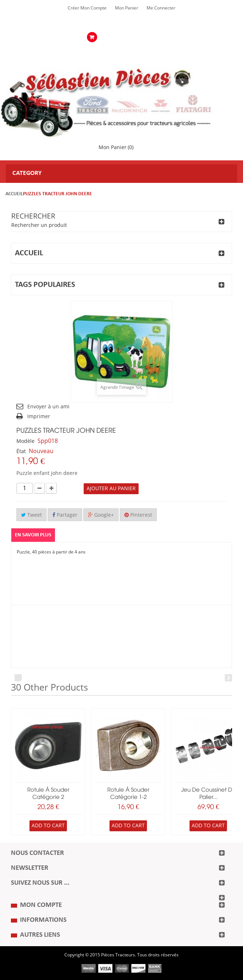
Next (228, 678)
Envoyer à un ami (48, 407)
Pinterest (138, 515)
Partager (65, 515)
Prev (18, 678)
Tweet (31, 515)
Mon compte (41, 905)
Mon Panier (127, 8)
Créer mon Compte (87, 8)
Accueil (14, 194)
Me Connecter (161, 8)
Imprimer (39, 417)
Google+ (101, 515)
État (21, 451)
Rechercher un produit (39, 225)
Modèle (25, 441)
